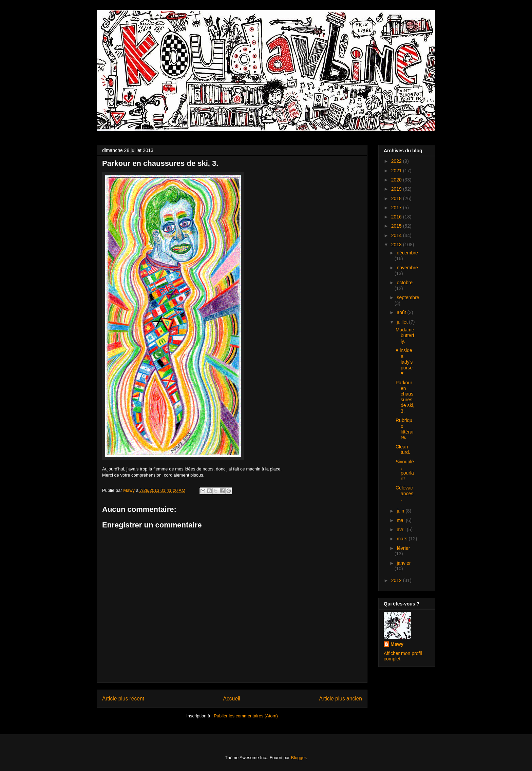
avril (402, 529)
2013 (397, 245)
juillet (403, 322)
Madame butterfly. (405, 335)
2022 (397, 161)
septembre (408, 297)
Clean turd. (403, 450)
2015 (397, 226)
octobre (405, 283)
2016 (397, 217)
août (402, 312)
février (403, 548)
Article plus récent (123, 699)
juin (401, 511)
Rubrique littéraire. (404, 429)
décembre (407, 253)
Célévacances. (404, 494)
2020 (397, 180)
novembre (407, 268)
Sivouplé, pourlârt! (405, 470)
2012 (397, 580)
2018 (397, 198)
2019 (397, 189)
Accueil (232, 699)
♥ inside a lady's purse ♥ (404, 362)
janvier (404, 563)
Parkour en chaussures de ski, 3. (405, 397)
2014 (397, 235)
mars (403, 539)
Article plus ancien (340, 699)
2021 (397, 171)
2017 (397, 208)
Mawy (397, 644)
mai (401, 520)
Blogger (299, 758)
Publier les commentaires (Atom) (246, 716)
